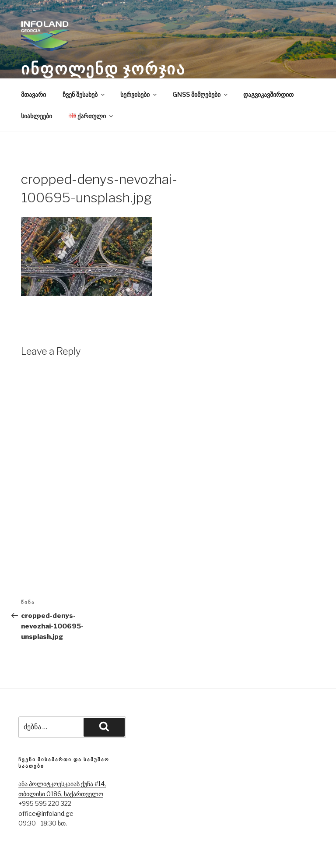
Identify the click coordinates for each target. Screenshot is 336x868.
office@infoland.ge (46, 813)
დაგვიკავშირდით (268, 94)
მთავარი (33, 94)
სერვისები (139, 94)
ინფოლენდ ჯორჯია (103, 69)
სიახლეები (37, 116)
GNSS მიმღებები (201, 94)
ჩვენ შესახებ (84, 94)
